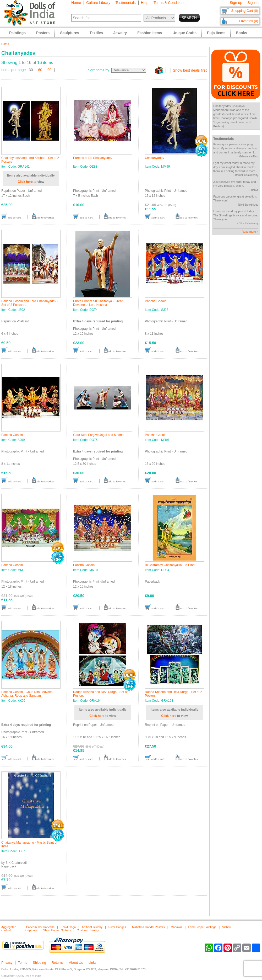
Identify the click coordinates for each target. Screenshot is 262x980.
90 (50, 70)
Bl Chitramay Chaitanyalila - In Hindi (170, 565)
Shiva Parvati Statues (57, 930)
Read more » (250, 232)
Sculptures (69, 33)
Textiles (96, 33)
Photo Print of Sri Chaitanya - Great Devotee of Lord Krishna (98, 303)
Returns (58, 963)
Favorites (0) (249, 21)
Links (92, 963)
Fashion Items (150, 33)
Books (241, 33)
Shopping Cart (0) (245, 11)
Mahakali (177, 927)
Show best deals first (190, 70)
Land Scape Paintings (202, 927)
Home (76, 3)
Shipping (39, 963)
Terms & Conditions (169, 3)
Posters (43, 33)
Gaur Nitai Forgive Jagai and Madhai (99, 435)
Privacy (7, 963)
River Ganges (117, 927)
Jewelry (120, 33)
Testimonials (126, 3)
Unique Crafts (184, 33)
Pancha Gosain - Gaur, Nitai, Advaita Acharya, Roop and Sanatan (27, 694)
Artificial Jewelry (92, 927)
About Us (76, 963)
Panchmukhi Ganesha (40, 927)
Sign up (236, 3)
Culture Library (98, 3)
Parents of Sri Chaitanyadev (93, 158)
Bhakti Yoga (68, 927)
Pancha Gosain (156, 301)
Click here (25, 182)
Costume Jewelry (88, 930)
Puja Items (216, 33)
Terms (23, 963)
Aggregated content (9, 929)
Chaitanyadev (154, 158)
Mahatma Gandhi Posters (148, 927)
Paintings (17, 33)
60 (40, 70)
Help (145, 3)
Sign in (253, 3)
